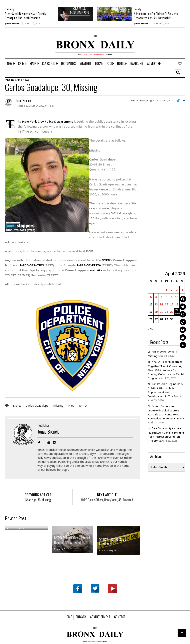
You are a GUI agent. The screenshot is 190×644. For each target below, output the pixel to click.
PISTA (97, 265)
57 (89, 265)
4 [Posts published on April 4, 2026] (182, 290)
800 (26, 265)
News (26, 80)
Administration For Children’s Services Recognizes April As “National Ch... (156, 16)
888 (83, 265)
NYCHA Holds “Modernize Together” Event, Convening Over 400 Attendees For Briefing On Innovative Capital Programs (166, 370)
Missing (10, 80)
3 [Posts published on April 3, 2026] (177, 290)
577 (33, 265)
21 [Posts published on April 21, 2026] (161, 312)
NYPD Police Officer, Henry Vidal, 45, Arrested (107, 500)
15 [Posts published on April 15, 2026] (167, 304)
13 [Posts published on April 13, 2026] (156, 304)
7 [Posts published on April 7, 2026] (161, 297)
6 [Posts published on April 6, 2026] (156, 297)
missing (58, 406)
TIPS (40, 265)
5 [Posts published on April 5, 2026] (151, 297)
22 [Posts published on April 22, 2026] (167, 312)
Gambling (10, 9)
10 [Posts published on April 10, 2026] (177, 297)
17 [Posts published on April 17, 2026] (177, 304)
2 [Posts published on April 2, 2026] (172, 290)
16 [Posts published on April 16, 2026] (172, 304)
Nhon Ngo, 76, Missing (38, 500)
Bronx (17, 406)
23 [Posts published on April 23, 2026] (172, 312)
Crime (19, 80)
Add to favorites (140, 101)
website (96, 270)
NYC (71, 406)
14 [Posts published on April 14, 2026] (161, 304)
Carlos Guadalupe (37, 406)
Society (138, 9)
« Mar (151, 329)
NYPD (83, 406)
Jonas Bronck (12, 23)
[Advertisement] (28, 47)
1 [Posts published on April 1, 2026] (167, 290)
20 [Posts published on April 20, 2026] (156, 312)
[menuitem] (11, 63)
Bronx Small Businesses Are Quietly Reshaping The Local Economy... (25, 16)
